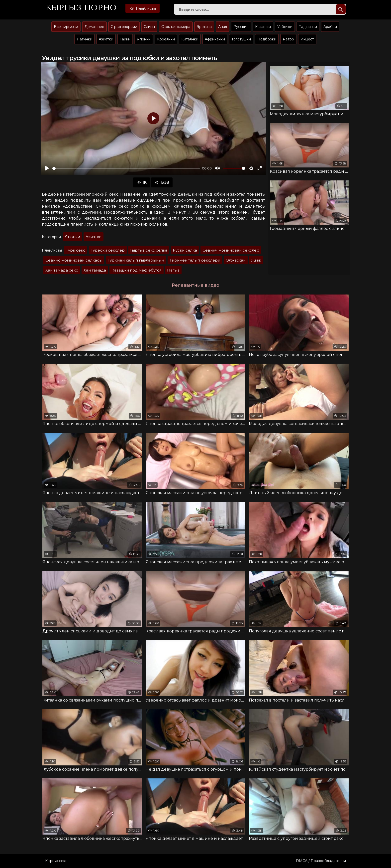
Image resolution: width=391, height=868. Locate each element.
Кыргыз (81, 8)
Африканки (215, 39)
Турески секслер (108, 250)
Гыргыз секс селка (149, 250)
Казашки (263, 27)
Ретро (288, 39)
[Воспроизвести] (47, 168)
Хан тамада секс (62, 270)
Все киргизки (66, 27)
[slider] (126, 168)
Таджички (308, 27)
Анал (223, 27)
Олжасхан (236, 260)
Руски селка (185, 250)
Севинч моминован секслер (231, 250)
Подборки (267, 39)
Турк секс (76, 250)
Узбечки (285, 27)
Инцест (307, 39)
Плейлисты (143, 8)
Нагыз (173, 270)
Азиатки (106, 39)
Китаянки (190, 39)
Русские (241, 27)
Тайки (125, 39)
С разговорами (124, 27)
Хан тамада (95, 270)
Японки (144, 39)
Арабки (330, 27)
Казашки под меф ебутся (137, 270)
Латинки (85, 39)
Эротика (204, 27)
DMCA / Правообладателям (321, 861)
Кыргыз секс (56, 861)
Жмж (256, 260)
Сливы (149, 27)
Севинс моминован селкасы (74, 260)
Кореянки (166, 39)
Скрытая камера (176, 27)
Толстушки (241, 39)
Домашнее (94, 27)
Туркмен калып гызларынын (136, 260)
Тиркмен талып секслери (195, 260)
